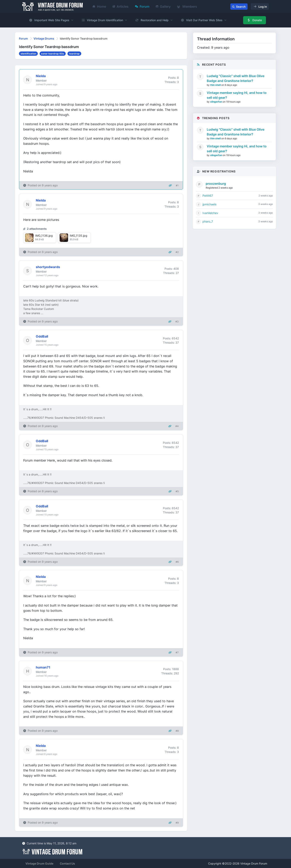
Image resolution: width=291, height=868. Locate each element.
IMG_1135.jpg (79, 236)
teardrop (74, 54)
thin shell (216, 85)
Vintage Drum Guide (39, 863)
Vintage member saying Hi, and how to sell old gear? (237, 95)
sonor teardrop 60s (53, 54)
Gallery (163, 6)
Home (99, 6)
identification (28, 54)
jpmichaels (209, 204)
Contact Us (67, 863)
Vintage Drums (44, 38)
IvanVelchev (210, 213)
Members (187, 6)
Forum (142, 6)
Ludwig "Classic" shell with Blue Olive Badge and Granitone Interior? (236, 78)
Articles (121, 6)
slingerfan (216, 102)
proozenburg (216, 184)
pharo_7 (208, 221)
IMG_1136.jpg (44, 236)
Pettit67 (208, 196)
